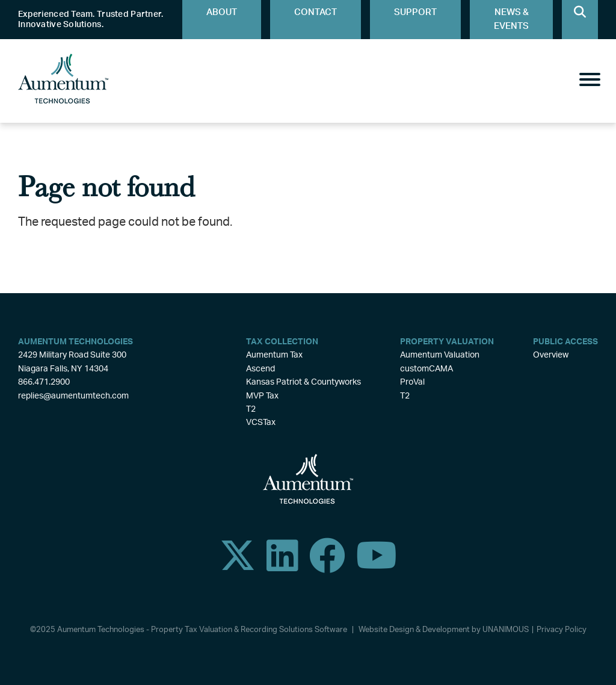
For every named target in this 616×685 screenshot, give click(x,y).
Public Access (565, 342)
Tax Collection (282, 342)
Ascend (260, 369)
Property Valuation (447, 342)
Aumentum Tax (274, 355)
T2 (251, 409)
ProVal (412, 382)
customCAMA (427, 369)
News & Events (511, 19)
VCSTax (261, 423)
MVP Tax (262, 396)
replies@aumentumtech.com (73, 396)
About (222, 12)
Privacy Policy (562, 630)
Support (415, 12)
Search (580, 20)
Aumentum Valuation (440, 355)
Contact (316, 12)
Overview (551, 355)
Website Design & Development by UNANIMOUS (444, 630)
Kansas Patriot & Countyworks (303, 382)
